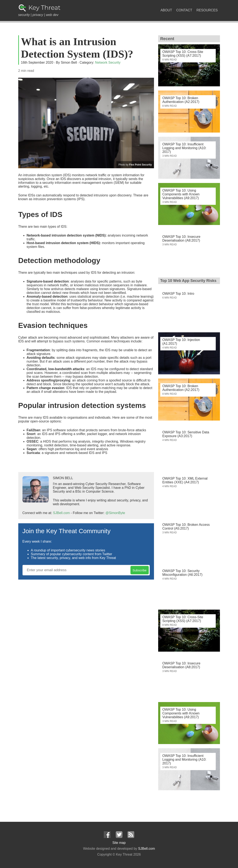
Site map (119, 843)
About (166, 10)
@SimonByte (115, 513)
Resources (207, 10)
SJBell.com (61, 513)
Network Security (108, 62)
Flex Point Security (141, 165)
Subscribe (140, 570)
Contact (184, 10)
